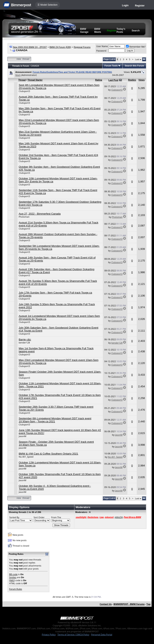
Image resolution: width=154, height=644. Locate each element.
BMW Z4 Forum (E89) (60, 47)
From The (56, 517)
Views (141, 80)
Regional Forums (82, 47)
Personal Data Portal (102, 634)
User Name (102, 46)
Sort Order (39, 517)
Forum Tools (111, 66)
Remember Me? (136, 47)
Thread (22, 80)
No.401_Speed (26, 457)
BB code (13, 574)
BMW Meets (98, 30)
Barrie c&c (25, 340)
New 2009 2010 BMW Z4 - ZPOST (30, 47)
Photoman (24, 217)
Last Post (113, 80)
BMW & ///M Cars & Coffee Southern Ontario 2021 (48, 454)
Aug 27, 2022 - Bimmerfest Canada (40, 214)
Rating (99, 80)
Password (101, 51)
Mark (18, 75)
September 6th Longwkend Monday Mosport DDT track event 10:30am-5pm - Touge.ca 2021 (55, 420)
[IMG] (12, 580)
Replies (132, 80)
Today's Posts (121, 30)
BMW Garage (84, 30)
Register (140, 6)
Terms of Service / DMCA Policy (73, 634)
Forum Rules (16, 589)
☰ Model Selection (48, 5)
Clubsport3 (24, 91)
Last (138, 59)
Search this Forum (134, 66)
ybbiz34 (119, 517)
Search (136, 31)
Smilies (13, 577)
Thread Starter (35, 80)
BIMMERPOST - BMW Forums (129, 604)
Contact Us (106, 604)
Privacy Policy (49, 634)
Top (148, 604)
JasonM (22, 436)
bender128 (24, 343)
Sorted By (14, 517)
